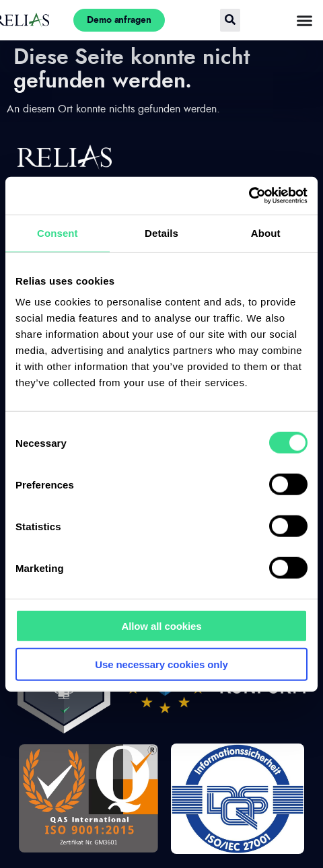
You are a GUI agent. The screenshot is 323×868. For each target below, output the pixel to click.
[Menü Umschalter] (304, 21)
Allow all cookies (161, 626)
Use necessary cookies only (161, 664)
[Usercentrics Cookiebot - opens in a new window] (249, 196)
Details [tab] (161, 232)
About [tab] (266, 232)
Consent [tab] (58, 232)
